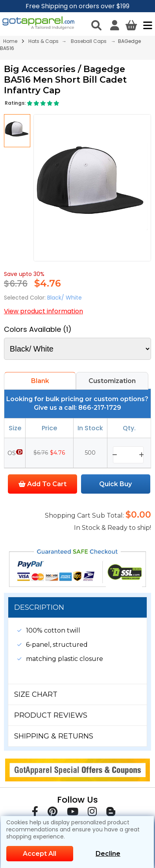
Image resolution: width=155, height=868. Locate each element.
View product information (43, 311)
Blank (40, 381)
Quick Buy (115, 484)
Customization (112, 381)
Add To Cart (42, 484)
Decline (108, 854)
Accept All (40, 854)
